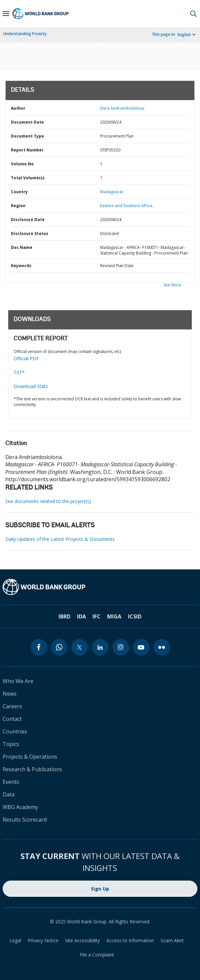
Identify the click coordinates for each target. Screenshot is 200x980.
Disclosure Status (30, 233)
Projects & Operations (30, 757)
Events (11, 782)
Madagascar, (112, 192)
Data (9, 794)
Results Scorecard (25, 820)
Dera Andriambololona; (122, 108)
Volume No (22, 164)
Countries (15, 731)
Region (18, 206)
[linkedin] (100, 647)
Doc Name (22, 247)
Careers (12, 706)
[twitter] (80, 647)
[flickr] (162, 647)
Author (18, 108)
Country (19, 192)
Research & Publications (32, 769)
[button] (193, 14)
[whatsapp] (59, 647)
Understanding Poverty (25, 34)
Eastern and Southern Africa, (127, 206)
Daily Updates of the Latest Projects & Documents (60, 539)
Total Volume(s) (28, 178)
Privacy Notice (43, 940)
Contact (12, 719)
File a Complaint (97, 955)
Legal (15, 940)
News (10, 694)
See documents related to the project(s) (48, 501)
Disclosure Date (28, 220)
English (184, 35)
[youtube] (141, 647)
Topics (11, 744)
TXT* (19, 372)
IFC (97, 616)
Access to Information (130, 940)
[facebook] (39, 647)
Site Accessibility (82, 940)
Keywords (21, 266)
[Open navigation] (6, 14)
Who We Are (18, 681)
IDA (81, 616)
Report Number (27, 150)
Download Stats (31, 386)
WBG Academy (20, 807)
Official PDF (26, 358)
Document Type (27, 136)
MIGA (114, 616)
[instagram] (121, 647)
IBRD (64, 616)
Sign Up (100, 889)
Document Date (27, 122)
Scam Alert (172, 940)
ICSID (135, 616)
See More (172, 285)
